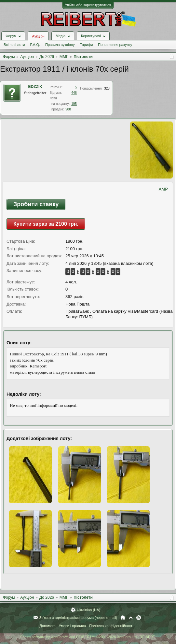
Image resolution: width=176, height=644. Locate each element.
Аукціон (38, 36)
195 (74, 104)
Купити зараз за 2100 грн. (46, 224)
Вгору (131, 618)
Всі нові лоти (14, 45)
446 (74, 93)
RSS (139, 618)
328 (107, 88)
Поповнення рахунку (115, 45)
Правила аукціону (60, 45)
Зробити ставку (36, 204)
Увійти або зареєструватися (88, 5)
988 (68, 109)
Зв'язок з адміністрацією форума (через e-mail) (78, 618)
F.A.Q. (35, 45)
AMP (163, 189)
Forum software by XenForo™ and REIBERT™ (88, 637)
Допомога (47, 626)
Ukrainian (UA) (88, 610)
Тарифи (87, 45)
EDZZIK (35, 87)
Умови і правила (72, 626)
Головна (123, 618)
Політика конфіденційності (111, 626)
